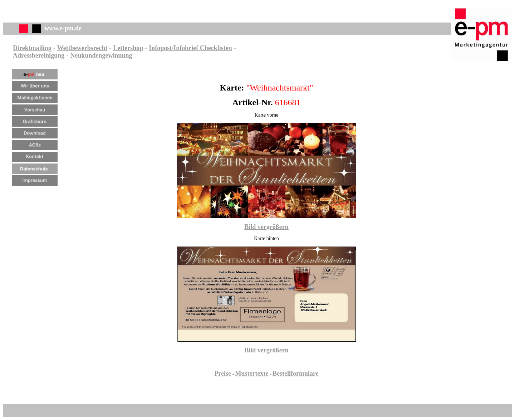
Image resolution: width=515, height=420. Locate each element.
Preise (223, 373)
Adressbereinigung (39, 55)
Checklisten (215, 48)
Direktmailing (32, 48)
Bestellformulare (296, 373)
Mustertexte (252, 373)
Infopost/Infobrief (173, 48)
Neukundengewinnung (101, 55)
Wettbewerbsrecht (82, 48)
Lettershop (128, 48)
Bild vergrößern (266, 227)
